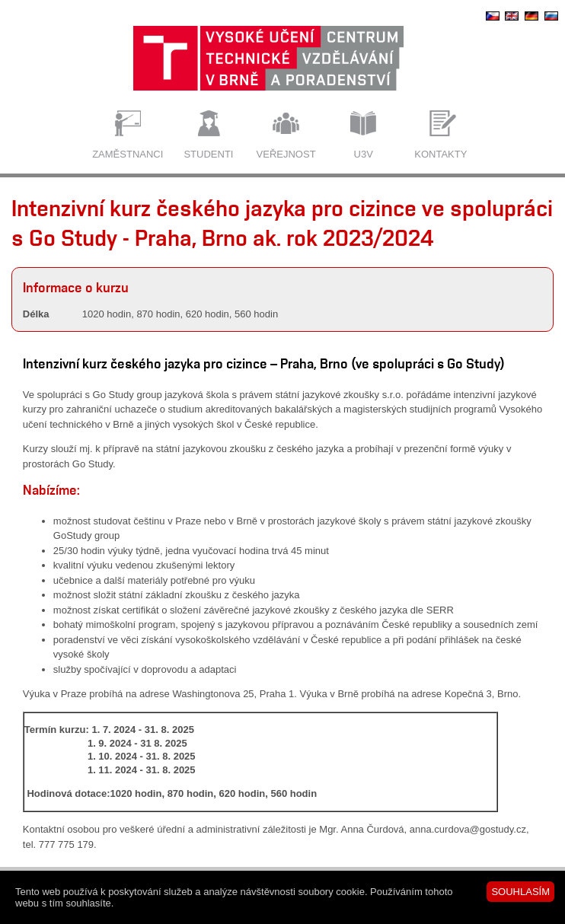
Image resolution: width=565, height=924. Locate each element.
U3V (364, 154)
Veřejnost (286, 154)
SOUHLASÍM (520, 892)
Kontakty (441, 154)
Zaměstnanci (128, 154)
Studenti (208, 154)
